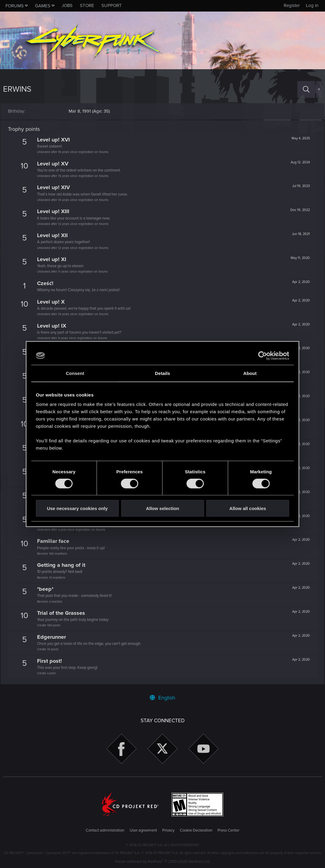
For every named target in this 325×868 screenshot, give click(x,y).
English (162, 698)
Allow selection (162, 508)
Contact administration (105, 830)
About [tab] (250, 373)
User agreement (143, 830)
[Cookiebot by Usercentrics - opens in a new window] (263, 356)
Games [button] (43, 6)
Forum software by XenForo (163, 862)
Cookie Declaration (196, 830)
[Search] (306, 89)
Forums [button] (15, 6)
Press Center (228, 830)
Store (87, 5)
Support (112, 5)
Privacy (168, 830)
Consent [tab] (75, 373)
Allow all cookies (248, 508)
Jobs (67, 5)
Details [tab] (162, 373)
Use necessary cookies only (77, 508)
